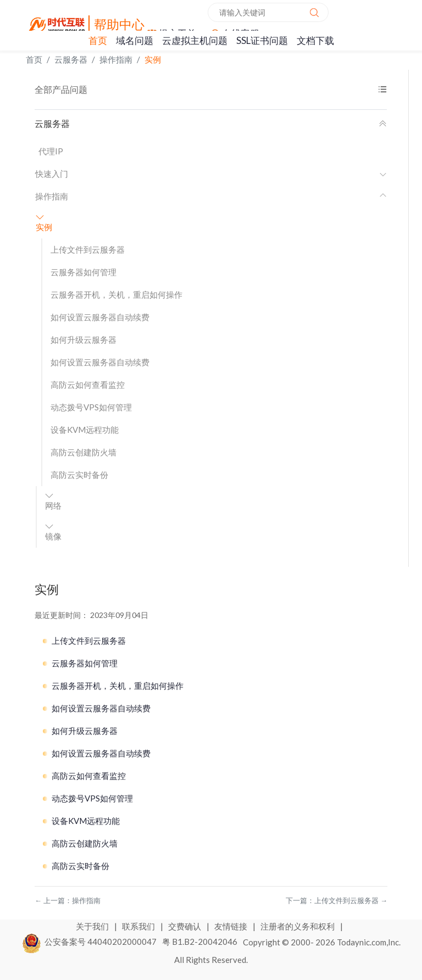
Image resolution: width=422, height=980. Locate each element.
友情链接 (232, 926)
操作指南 (116, 59)
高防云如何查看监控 (88, 385)
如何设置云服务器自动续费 (100, 317)
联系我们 (139, 926)
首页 (98, 40)
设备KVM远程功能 (85, 430)
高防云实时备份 (79, 475)
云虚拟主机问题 (195, 40)
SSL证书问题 (262, 40)
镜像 (53, 532)
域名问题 (135, 40)
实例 (153, 59)
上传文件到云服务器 (88, 249)
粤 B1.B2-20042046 (200, 942)
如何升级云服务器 (84, 339)
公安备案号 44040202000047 (90, 942)
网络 (53, 501)
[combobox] (268, 12)
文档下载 (315, 40)
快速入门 (211, 174)
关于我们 (93, 926)
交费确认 (185, 926)
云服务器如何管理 (84, 272)
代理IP (51, 151)
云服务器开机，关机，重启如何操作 (116, 294)
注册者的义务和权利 (298, 926)
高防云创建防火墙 (84, 452)
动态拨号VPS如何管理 (91, 407)
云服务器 (71, 59)
